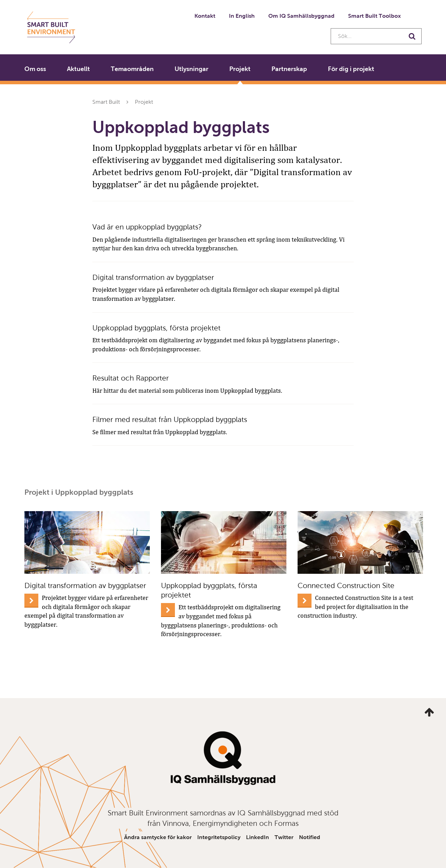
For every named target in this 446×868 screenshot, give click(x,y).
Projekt (240, 69)
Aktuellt (78, 69)
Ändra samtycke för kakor (158, 837)
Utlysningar (191, 69)
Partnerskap (289, 69)
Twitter (284, 837)
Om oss (35, 69)
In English (242, 16)
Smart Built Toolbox (374, 16)
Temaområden (132, 69)
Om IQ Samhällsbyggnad (301, 16)
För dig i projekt (351, 69)
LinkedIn (257, 837)
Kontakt (205, 16)
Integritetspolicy (219, 837)
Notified (310, 837)
